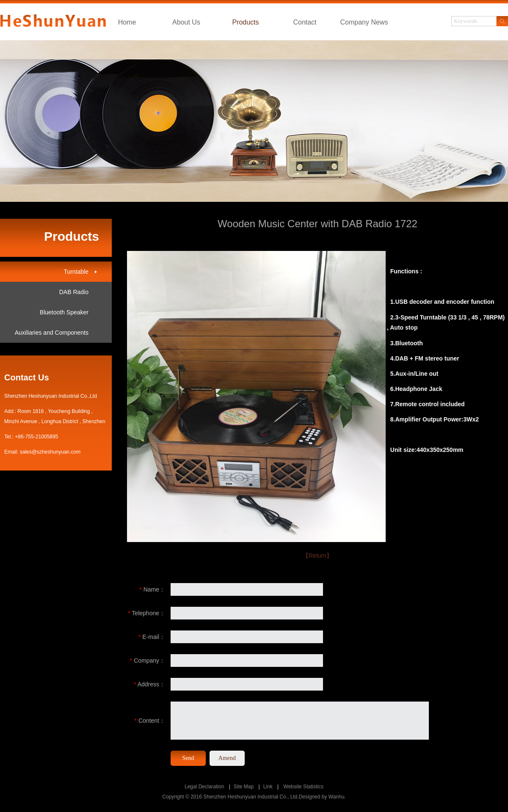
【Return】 (317, 556)
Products (245, 22)
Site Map (244, 787)
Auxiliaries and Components (52, 333)
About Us (186, 22)
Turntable (76, 272)
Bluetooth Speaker (64, 312)
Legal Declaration (204, 787)
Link (268, 787)
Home (127, 22)
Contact (305, 22)
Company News (364, 22)
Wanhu (337, 797)
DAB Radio (74, 292)
